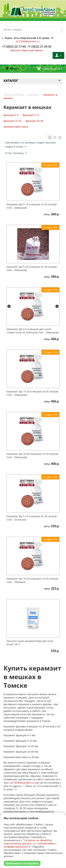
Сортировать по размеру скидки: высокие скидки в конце (30, 145)
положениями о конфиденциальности (30, 845)
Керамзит (34, 95)
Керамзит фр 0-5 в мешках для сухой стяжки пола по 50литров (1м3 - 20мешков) (32, 331)
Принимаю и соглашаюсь (22, 863)
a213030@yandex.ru (28, 41)
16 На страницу (16, 153)
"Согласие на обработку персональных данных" (28, 842)
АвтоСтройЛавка (14, 95)
